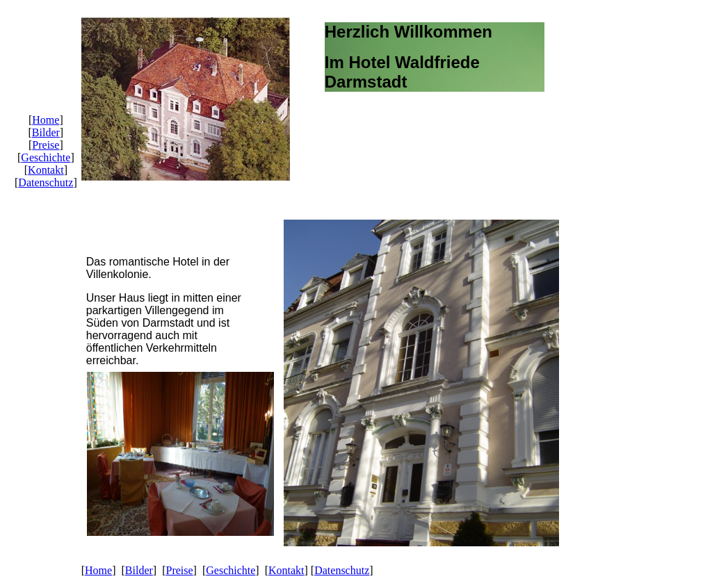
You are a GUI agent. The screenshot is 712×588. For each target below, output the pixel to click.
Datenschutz (46, 182)
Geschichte (46, 157)
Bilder (46, 132)
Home (46, 120)
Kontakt (46, 170)
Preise (46, 145)
